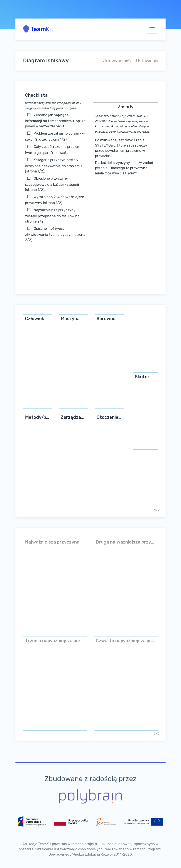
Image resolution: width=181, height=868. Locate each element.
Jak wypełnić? (117, 61)
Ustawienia (147, 61)
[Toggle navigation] (152, 29)
